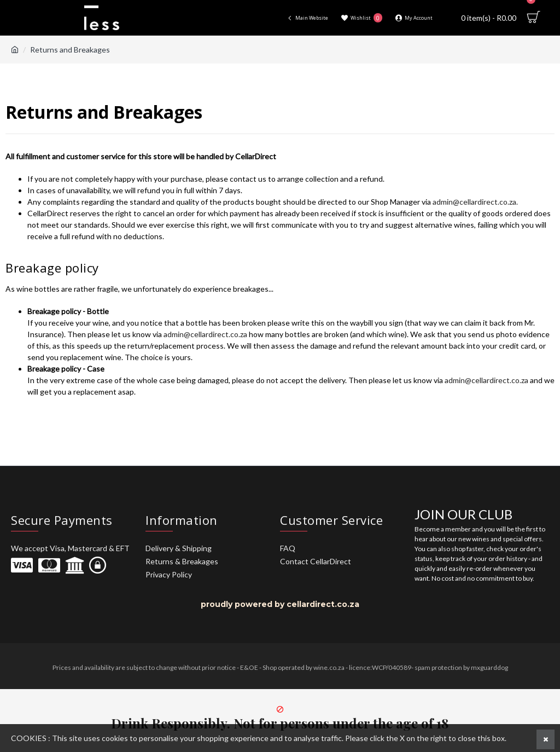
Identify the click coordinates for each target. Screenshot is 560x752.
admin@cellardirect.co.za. (475, 202)
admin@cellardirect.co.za (206, 334)
